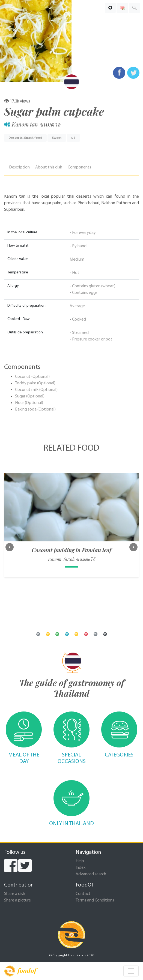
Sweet (57, 138)
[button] (10, 547)
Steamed (80, 333)
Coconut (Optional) (32, 377)
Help (80, 861)
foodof (20, 971)
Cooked (79, 319)
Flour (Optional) (29, 403)
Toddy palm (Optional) (35, 383)
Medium (77, 260)
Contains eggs (85, 293)
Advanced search (91, 874)
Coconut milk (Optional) (36, 390)
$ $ (73, 138)
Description (19, 167)
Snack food (33, 138)
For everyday (84, 233)
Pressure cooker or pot (92, 339)
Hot (76, 273)
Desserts (16, 138)
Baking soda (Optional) (35, 409)
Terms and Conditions (95, 900)
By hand (79, 246)
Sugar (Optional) (30, 396)
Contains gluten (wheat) (94, 286)
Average (77, 306)
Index (81, 868)
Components (79, 167)
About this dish (49, 167)
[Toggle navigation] (131, 971)
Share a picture (17, 900)
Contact (83, 894)
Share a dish (15, 894)
